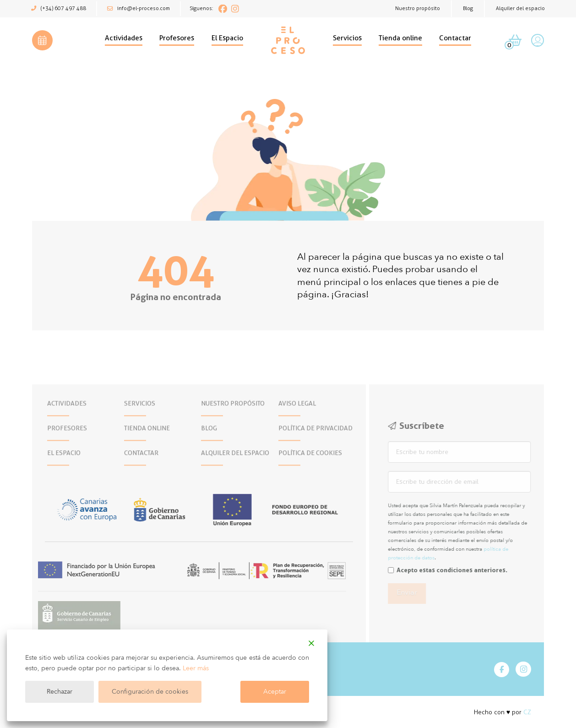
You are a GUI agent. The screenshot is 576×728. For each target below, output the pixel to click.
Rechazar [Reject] (60, 692)
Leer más (196, 668)
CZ (527, 712)
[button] (42, 41)
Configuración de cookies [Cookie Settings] (150, 692)
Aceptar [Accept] (275, 692)
